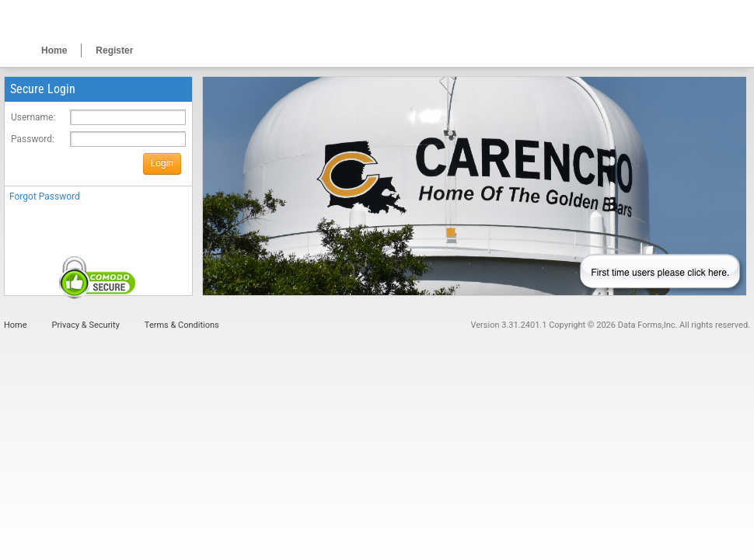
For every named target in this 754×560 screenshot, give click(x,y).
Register (114, 50)
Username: (33, 117)
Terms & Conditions (182, 325)
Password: (33, 139)
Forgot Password (45, 197)
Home (54, 50)
